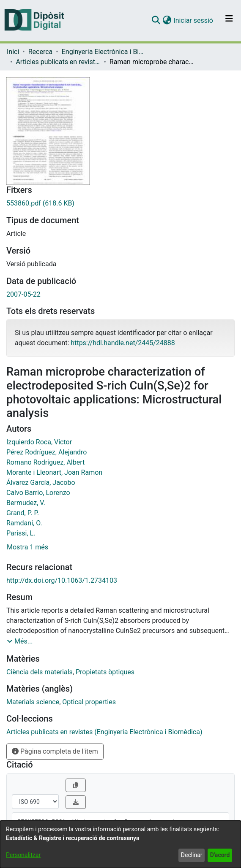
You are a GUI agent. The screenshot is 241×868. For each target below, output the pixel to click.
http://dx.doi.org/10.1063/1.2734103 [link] (62, 580)
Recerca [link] (41, 52)
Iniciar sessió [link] (194, 20)
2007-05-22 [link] (23, 294)
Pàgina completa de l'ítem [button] (55, 751)
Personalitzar (23, 855)
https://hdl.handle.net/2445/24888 (123, 343)
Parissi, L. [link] (21, 533)
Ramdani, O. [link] (24, 523)
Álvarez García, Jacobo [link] (41, 483)
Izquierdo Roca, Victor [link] (39, 442)
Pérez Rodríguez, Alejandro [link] (47, 452)
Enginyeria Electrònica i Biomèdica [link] (104, 52)
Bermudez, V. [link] (26, 503)
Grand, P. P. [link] (23, 513)
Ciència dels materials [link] (40, 672)
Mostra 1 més (27, 547)
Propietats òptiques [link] (105, 672)
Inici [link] (13, 52)
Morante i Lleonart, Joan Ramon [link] (54, 472)
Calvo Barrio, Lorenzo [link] (38, 493)
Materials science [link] (33, 702)
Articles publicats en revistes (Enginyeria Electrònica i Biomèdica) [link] (58, 62)
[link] (120, 203)
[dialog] (120, 844)
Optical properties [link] (89, 702)
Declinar (192, 855)
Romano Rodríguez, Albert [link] (45, 462)
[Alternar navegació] (229, 21)
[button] (156, 21)
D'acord (220, 855)
